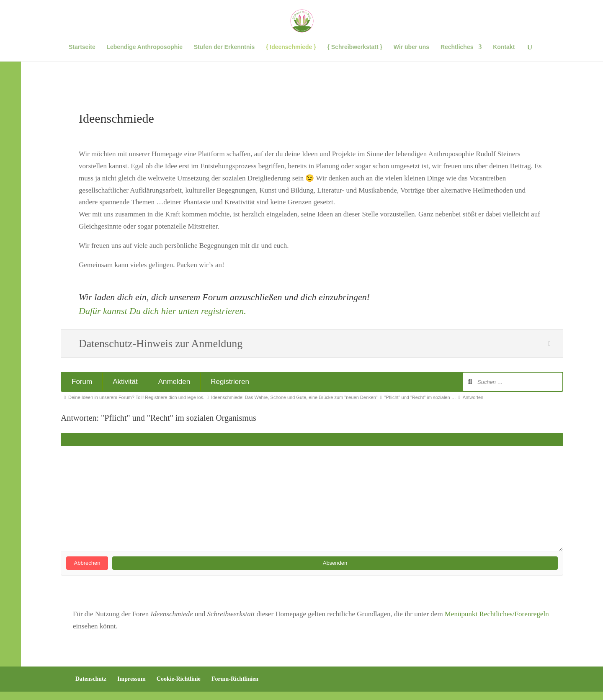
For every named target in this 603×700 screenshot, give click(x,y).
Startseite (82, 47)
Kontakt (504, 47)
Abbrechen (87, 563)
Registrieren (230, 382)
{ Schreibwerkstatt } (355, 47)
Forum (82, 382)
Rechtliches (457, 47)
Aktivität (125, 382)
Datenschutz (91, 679)
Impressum (131, 679)
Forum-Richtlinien (235, 679)
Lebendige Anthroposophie (144, 47)
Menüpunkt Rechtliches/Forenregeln (497, 614)
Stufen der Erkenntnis (224, 47)
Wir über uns (411, 47)
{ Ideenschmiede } (291, 47)
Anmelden (174, 382)
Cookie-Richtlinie (179, 679)
